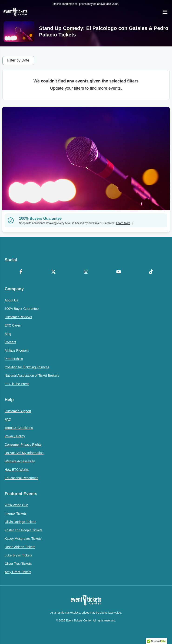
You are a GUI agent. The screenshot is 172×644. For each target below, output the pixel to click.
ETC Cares (13, 325)
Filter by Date (18, 60)
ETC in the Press (17, 384)
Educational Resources (21, 478)
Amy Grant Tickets (18, 572)
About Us (11, 300)
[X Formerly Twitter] (53, 272)
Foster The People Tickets (23, 530)
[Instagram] (86, 272)
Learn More (125, 223)
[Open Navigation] (165, 12)
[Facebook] (21, 272)
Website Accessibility (20, 461)
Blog (8, 334)
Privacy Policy (15, 436)
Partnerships (14, 359)
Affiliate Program (17, 350)
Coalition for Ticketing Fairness (27, 367)
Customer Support (18, 411)
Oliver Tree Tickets (18, 564)
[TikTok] (151, 272)
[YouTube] (119, 272)
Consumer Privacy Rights (23, 445)
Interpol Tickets (16, 513)
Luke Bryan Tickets (18, 555)
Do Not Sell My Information (24, 453)
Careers (10, 342)
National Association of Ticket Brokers (32, 376)
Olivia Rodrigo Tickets (20, 522)
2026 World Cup (16, 505)
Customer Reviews (18, 317)
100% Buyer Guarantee (22, 309)
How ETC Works (17, 470)
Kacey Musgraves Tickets (23, 539)
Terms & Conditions (19, 428)
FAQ (8, 419)
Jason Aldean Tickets (20, 547)
